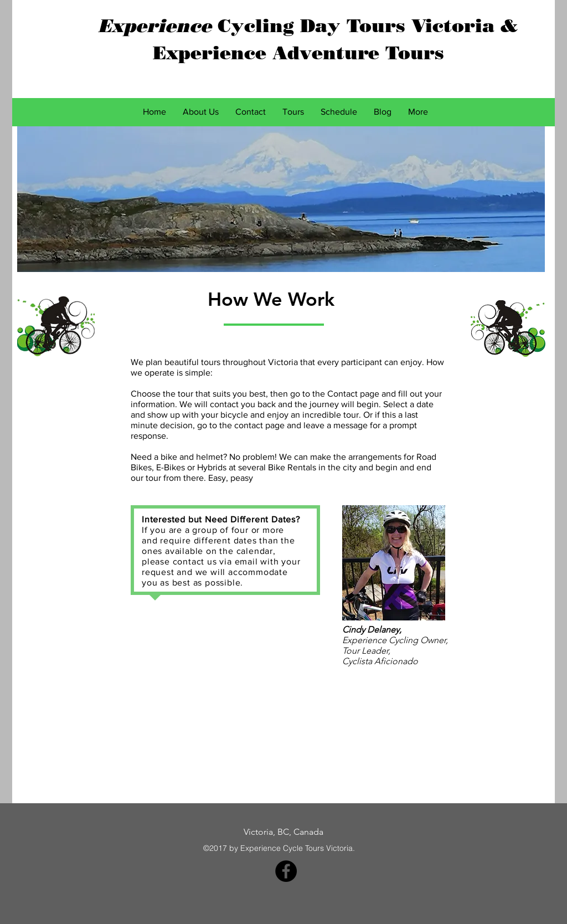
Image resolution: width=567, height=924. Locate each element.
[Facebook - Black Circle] (286, 871)
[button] (293, 112)
